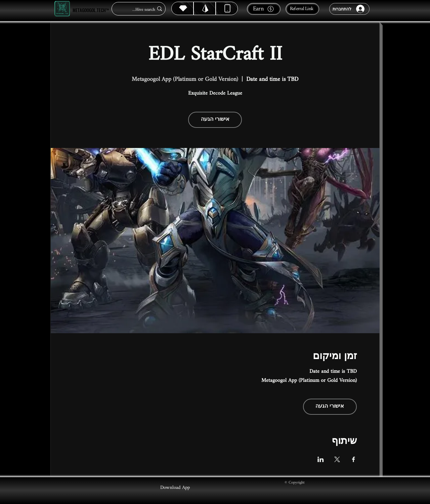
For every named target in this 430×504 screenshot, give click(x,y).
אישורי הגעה (215, 120)
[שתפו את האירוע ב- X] (337, 459)
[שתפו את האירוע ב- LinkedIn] (321, 459)
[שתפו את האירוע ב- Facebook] (354, 459)
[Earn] (264, 9)
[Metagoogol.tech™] (62, 9)
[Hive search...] (141, 10)
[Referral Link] (302, 9)
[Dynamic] (227, 8)
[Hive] (182, 8)
